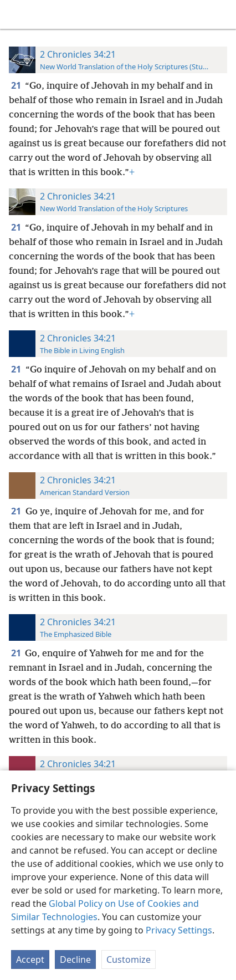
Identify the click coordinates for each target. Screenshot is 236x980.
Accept (30, 959)
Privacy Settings (179, 930)
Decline (75, 959)
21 (17, 85)
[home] (17, 14)
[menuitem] (17, 14)
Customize (129, 959)
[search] (222, 14)
